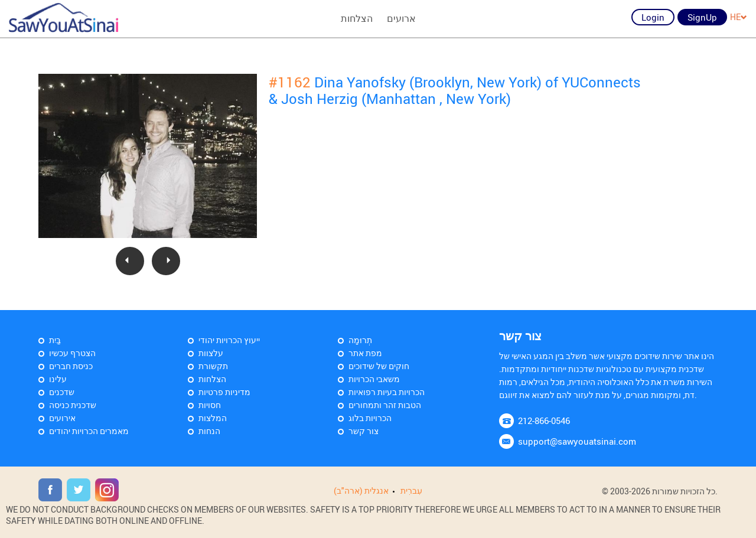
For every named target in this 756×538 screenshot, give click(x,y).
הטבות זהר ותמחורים (385, 405)
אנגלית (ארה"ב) (361, 490)
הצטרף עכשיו (72, 353)
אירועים (62, 418)
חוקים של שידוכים (379, 366)
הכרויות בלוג (370, 418)
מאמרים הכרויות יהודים (89, 431)
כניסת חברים (71, 366)
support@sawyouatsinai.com (577, 441)
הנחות (209, 431)
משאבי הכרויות (374, 379)
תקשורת (213, 366)
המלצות (213, 418)
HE (739, 17)
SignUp (702, 17)
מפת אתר (365, 353)
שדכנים (62, 392)
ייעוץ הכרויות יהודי (229, 340)
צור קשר (364, 431)
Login (653, 17)
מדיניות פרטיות (224, 392)
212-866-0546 (544, 420)
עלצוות (211, 353)
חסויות (210, 405)
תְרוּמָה (360, 340)
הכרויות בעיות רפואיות (387, 392)
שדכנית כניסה (73, 405)
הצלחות (357, 18)
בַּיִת (55, 340)
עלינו (58, 379)
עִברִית (411, 490)
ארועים (401, 18)
